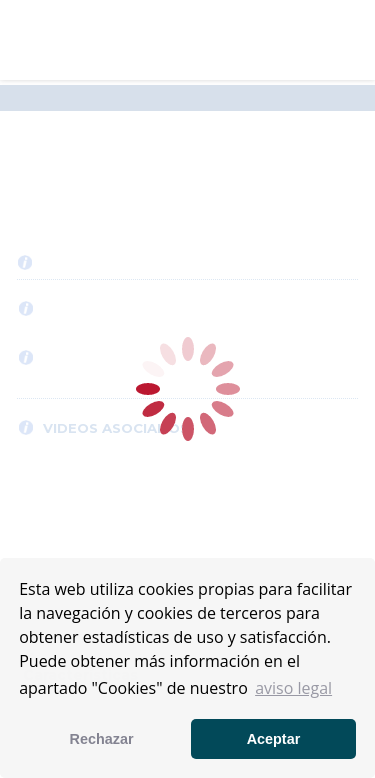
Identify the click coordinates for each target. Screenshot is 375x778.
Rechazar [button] (102, 739)
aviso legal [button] (293, 688)
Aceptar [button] (274, 739)
